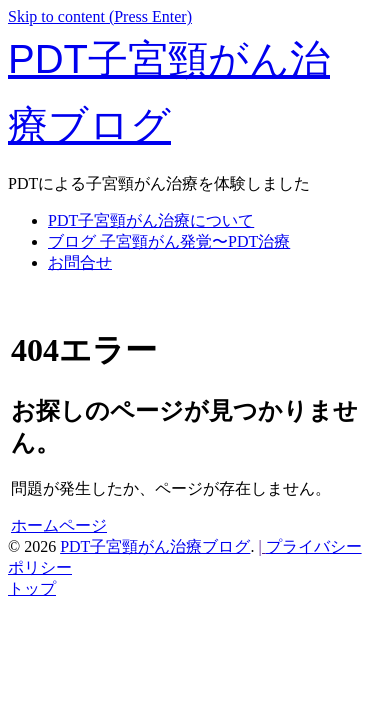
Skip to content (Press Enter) (100, 16)
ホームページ (59, 525)
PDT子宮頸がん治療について (151, 220)
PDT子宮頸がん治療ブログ (155, 546)
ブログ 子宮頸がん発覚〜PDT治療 (169, 241)
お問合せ (80, 262)
